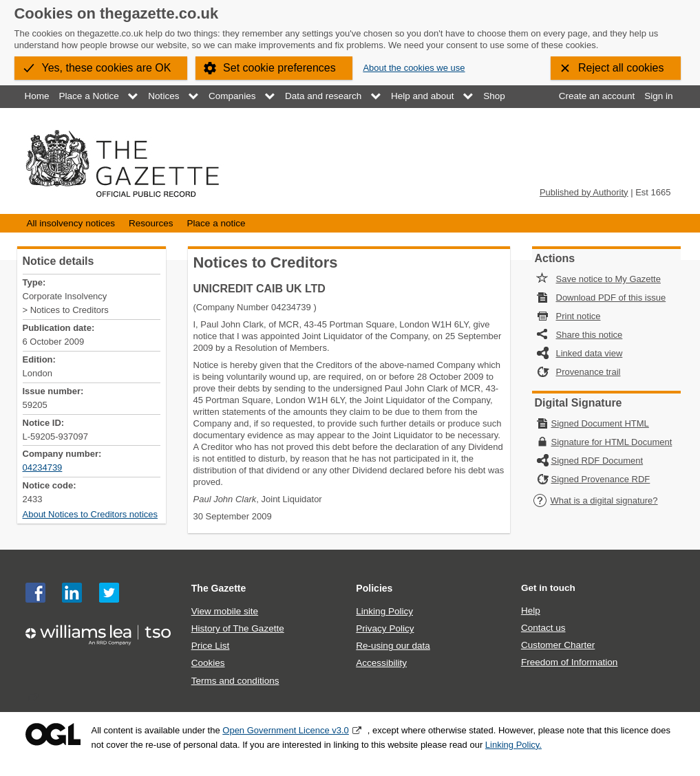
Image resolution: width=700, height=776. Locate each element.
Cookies (208, 663)
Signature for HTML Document (612, 442)
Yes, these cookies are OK (107, 68)
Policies (374, 588)
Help (531, 611)
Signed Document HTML (600, 423)
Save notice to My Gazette (608, 279)
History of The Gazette (238, 628)
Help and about (423, 96)
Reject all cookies (621, 68)
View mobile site (225, 611)
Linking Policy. (513, 745)
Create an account (597, 96)
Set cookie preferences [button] (279, 68)
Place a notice (216, 223)
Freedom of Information (569, 662)
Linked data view (590, 353)
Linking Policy (384, 611)
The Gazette (219, 588)
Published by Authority (584, 192)
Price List (211, 646)
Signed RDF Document (597, 461)
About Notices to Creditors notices (91, 514)
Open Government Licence (53, 734)
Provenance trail (588, 372)
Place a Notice (89, 96)
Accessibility (381, 663)
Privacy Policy (385, 628)
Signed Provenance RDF (601, 479)
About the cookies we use (414, 68)
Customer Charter (558, 645)
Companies (232, 96)
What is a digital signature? (595, 500)
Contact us (543, 628)
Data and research (323, 96)
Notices (163, 96)
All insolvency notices (71, 223)
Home (37, 96)
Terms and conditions (235, 681)
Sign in (658, 96)
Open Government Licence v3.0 (286, 730)
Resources (151, 223)
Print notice (579, 316)
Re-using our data (393, 646)
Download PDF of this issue (611, 298)
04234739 (43, 467)
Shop (494, 96)
